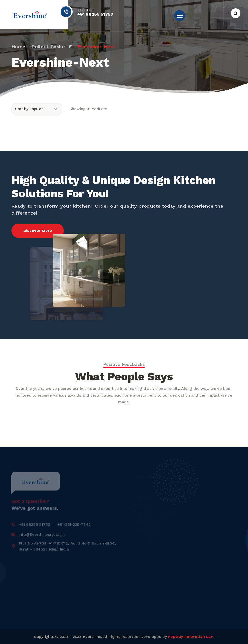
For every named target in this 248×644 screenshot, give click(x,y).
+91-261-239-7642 (74, 526)
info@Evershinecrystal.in (42, 536)
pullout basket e (52, 46)
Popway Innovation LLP (191, 637)
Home (18, 46)
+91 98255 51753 (95, 14)
